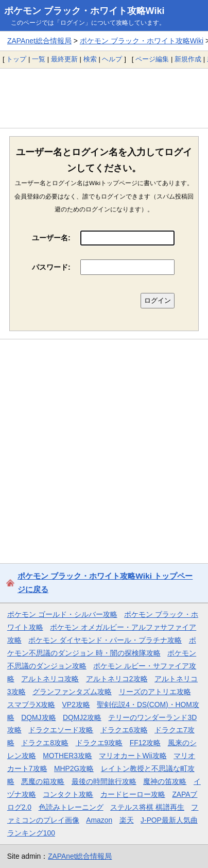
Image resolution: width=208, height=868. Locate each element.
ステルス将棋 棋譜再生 (147, 807)
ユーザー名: (51, 238)
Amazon (99, 820)
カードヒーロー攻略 (133, 794)
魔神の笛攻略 (165, 781)
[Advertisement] (104, 98)
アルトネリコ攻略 (50, 679)
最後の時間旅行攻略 (104, 781)
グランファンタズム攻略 (72, 692)
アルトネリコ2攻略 (117, 679)
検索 (90, 59)
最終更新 (64, 59)
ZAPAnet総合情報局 (39, 41)
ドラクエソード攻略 (61, 730)
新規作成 (188, 59)
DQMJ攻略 (38, 717)
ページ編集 (152, 59)
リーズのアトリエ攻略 (155, 692)
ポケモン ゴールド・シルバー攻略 (62, 614)
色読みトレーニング (71, 807)
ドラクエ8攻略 (45, 743)
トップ (16, 59)
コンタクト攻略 (68, 794)
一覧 (39, 59)
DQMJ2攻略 (82, 717)
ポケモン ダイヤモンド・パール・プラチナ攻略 (105, 640)
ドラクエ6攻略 (124, 730)
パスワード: (51, 267)
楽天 (127, 820)
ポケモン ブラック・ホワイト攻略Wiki (84, 11)
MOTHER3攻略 (67, 756)
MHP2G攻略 (74, 768)
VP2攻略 (76, 705)
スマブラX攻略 (31, 705)
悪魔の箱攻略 (43, 781)
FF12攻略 (145, 743)
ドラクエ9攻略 (99, 743)
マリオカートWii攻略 (133, 756)
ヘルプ (112, 59)
